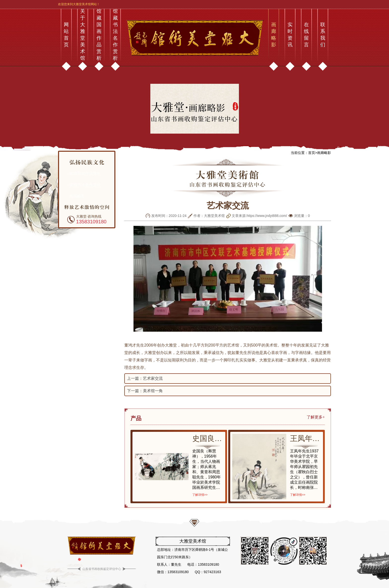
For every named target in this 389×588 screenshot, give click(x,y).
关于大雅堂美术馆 (83, 35)
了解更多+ (316, 417)
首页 (312, 153)
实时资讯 (290, 35)
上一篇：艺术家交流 (145, 378)
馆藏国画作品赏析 (99, 35)
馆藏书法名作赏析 (115, 35)
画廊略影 (274, 35)
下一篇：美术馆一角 (145, 391)
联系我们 (323, 35)
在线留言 (306, 35)
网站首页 (66, 35)
